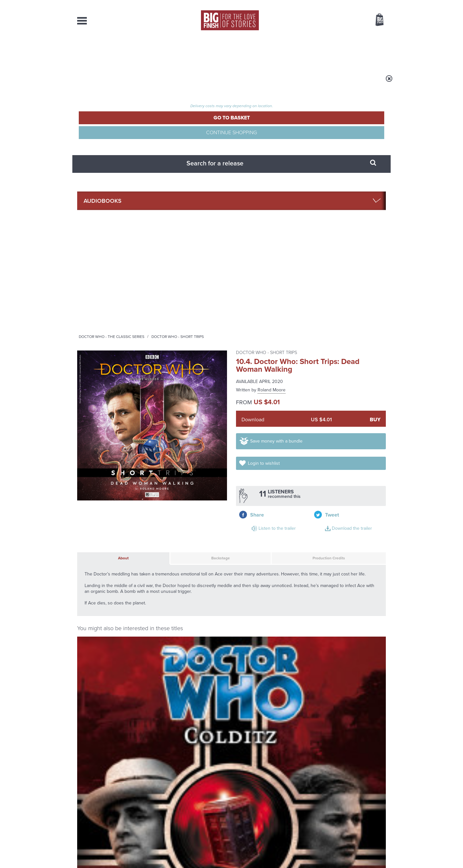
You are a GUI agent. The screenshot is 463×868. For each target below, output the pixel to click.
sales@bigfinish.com (186, 802)
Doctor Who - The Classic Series (192, 83)
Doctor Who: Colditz (106, 441)
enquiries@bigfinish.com (244, 802)
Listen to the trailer (344, 217)
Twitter (278, 562)
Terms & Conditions (213, 851)
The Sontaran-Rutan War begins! (333, 705)
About (335, 51)
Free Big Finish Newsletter (7, 144)
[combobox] (328, 37)
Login (351, 4)
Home (115, 83)
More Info (111, 497)
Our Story (378, 797)
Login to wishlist (360, 189)
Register (371, 4)
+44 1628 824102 (192, 796)
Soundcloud (344, 562)
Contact (372, 51)
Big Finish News (107, 624)
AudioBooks (112, 51)
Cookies (186, 851)
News (258, 51)
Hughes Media (110, 859)
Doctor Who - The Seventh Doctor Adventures (268, 432)
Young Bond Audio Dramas (178, 636)
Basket (376, 20)
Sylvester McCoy (106, 449)
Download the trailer (345, 225)
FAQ (382, 802)
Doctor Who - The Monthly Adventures (101, 432)
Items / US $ (345, 21)
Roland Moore (272, 132)
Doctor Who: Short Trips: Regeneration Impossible (336, 525)
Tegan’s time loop (161, 700)
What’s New (217, 51)
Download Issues (371, 808)
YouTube (317, 562)
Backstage (186, 272)
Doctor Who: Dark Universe (342, 444)
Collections (165, 51)
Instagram (297, 562)
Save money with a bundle (283, 189)
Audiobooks (140, 83)
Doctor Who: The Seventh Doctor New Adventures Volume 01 (268, 447)
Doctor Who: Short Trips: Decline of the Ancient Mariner (194, 520)
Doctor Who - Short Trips (258, 83)
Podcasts (295, 51)
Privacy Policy (91, 591)
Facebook (260, 562)
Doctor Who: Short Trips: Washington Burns (184, 443)
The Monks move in (324, 636)
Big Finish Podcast (302, 568)
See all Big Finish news (353, 625)
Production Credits (297, 272)
